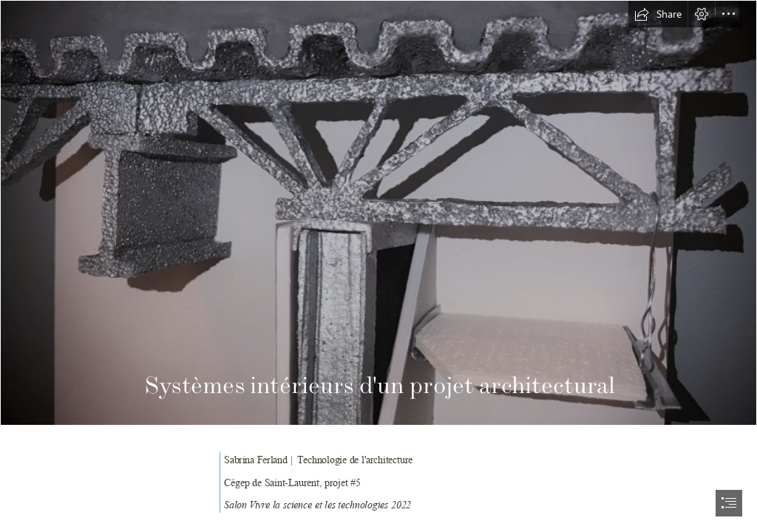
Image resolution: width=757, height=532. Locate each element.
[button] (658, 14)
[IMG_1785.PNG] (378, 213)
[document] (378, 266)
